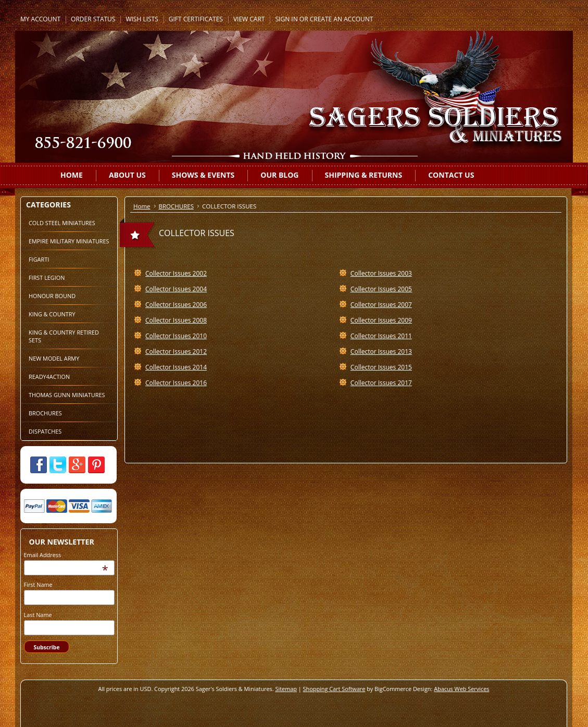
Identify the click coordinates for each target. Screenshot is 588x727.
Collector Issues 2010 (176, 336)
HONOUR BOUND (52, 296)
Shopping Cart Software (334, 689)
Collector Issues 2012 (176, 352)
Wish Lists (142, 19)
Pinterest (96, 465)
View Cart (249, 19)
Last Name (38, 615)
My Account (40, 19)
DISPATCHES (45, 431)
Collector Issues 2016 (176, 383)
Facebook (39, 465)
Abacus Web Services (461, 689)
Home (142, 206)
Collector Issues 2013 (381, 352)
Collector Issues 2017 (381, 383)
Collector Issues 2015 (381, 367)
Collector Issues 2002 (176, 273)
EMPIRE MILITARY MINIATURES (69, 241)
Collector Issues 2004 (176, 289)
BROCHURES (45, 413)
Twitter (58, 465)
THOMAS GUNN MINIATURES (67, 395)
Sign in (286, 19)
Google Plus (77, 465)
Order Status (93, 19)
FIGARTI (39, 259)
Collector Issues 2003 (381, 273)
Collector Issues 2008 (176, 320)
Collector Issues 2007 (381, 305)
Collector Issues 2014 (176, 367)
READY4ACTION (49, 377)
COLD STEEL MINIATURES (62, 223)
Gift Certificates (196, 19)
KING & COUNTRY (52, 314)
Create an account (342, 19)
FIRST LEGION (47, 278)
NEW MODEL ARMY (54, 358)
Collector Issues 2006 (176, 305)
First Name (38, 584)
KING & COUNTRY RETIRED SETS (64, 336)
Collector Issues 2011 (381, 336)
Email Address (43, 555)
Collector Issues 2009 (381, 320)
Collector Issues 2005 (381, 289)
